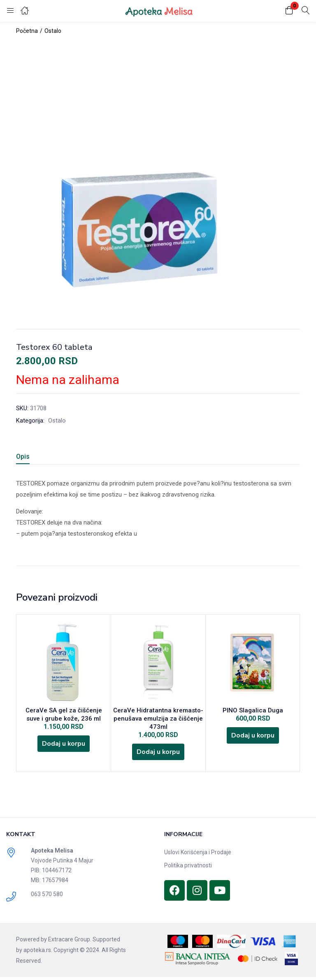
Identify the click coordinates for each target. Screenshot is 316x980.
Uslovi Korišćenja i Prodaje (198, 855)
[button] (289, 11)
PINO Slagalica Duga (253, 711)
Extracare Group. (70, 942)
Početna (27, 31)
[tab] (33, 458)
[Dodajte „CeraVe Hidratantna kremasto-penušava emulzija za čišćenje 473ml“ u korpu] (158, 754)
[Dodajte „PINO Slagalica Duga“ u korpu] (253, 737)
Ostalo (53, 31)
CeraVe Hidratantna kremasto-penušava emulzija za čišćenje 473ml (158, 719)
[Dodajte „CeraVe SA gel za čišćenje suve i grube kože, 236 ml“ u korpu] (64, 746)
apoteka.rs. (38, 953)
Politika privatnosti (188, 868)
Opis (23, 456)
